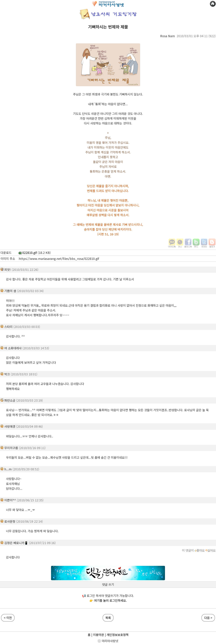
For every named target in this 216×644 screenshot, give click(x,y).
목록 (108, 618)
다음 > (208, 618)
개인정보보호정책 (118, 635)
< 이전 (8, 618)
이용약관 (98, 635)
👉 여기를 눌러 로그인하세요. (108, 600)
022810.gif (28, 253)
